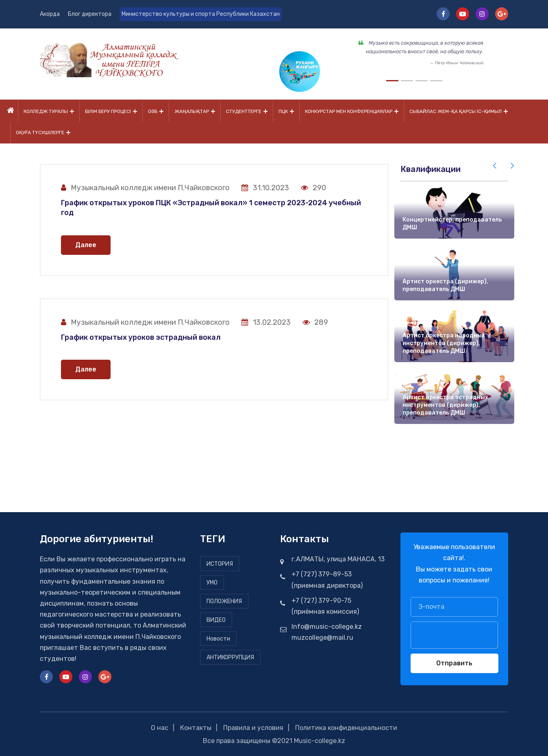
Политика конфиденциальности (346, 727)
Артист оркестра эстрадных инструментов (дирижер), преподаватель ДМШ (445, 404)
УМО (212, 582)
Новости (218, 638)
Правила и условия (253, 727)
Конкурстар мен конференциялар (349, 111)
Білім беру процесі (108, 111)
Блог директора (90, 14)
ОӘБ (153, 111)
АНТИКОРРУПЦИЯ (230, 657)
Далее (86, 244)
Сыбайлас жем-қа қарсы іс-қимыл (456, 111)
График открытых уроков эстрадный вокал (141, 337)
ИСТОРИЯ (220, 563)
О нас (160, 727)
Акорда (50, 14)
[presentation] (495, 165)
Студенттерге (244, 111)
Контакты (196, 727)
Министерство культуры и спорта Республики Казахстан (201, 14)
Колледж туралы (46, 111)
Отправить (454, 662)
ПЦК (283, 111)
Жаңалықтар (192, 111)
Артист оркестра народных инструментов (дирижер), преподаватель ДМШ (444, 342)
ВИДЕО (216, 619)
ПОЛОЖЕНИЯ (224, 601)
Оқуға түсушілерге (40, 132)
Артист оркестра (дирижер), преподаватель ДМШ (445, 285)
